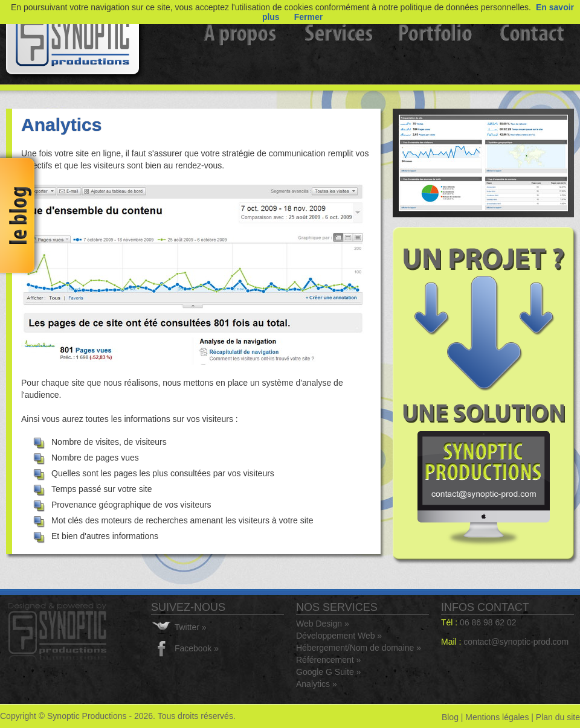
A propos (242, 51)
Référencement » (328, 660)
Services (338, 51)
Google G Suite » (328, 672)
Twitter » (191, 627)
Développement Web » (339, 636)
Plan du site (558, 717)
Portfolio (435, 51)
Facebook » (197, 648)
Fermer (308, 17)
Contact (532, 51)
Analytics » (317, 684)
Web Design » (323, 624)
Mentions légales (497, 717)
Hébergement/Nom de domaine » (359, 648)
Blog (450, 717)
